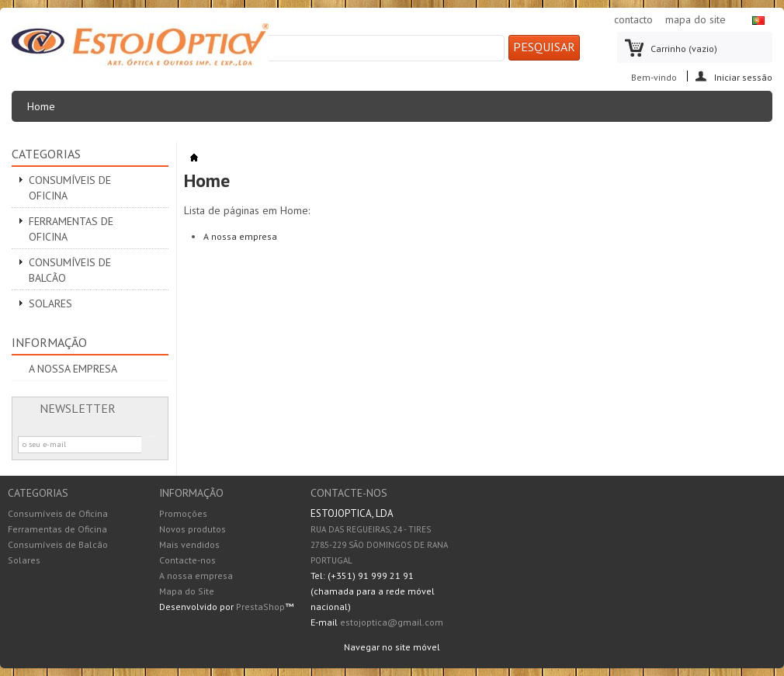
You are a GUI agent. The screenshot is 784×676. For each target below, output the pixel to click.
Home (46, 111)
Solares (50, 303)
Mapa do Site (187, 591)
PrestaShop (260, 607)
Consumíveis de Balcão (70, 270)
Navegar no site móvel (392, 647)
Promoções (183, 513)
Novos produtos (193, 529)
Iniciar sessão (743, 76)
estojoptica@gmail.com (392, 622)
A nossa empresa (73, 369)
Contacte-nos (187, 560)
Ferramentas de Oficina (71, 229)
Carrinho (684, 49)
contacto (633, 19)
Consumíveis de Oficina (70, 188)
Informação (49, 342)
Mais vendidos (189, 544)
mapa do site (696, 19)
